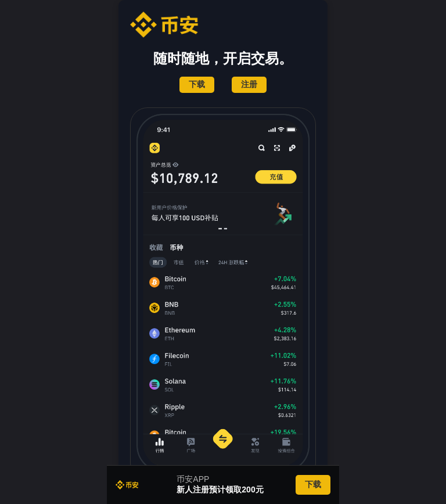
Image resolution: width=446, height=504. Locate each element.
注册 (249, 84)
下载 (197, 84)
